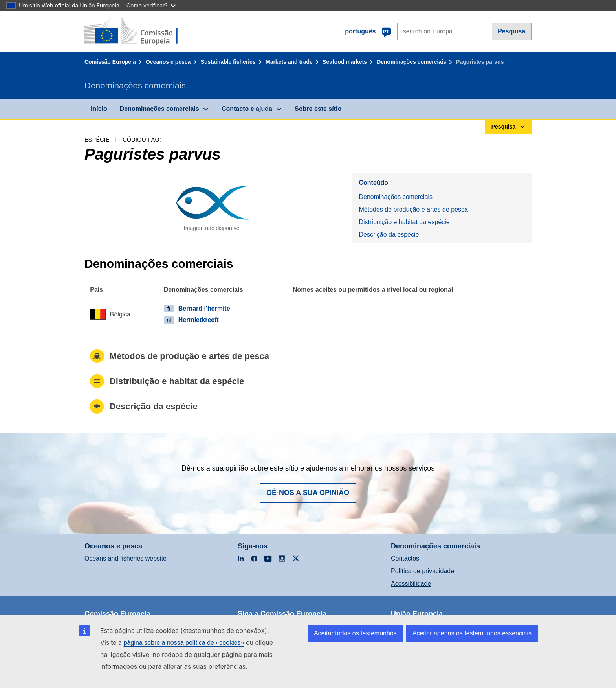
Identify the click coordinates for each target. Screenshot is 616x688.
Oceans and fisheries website (126, 558)
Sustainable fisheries (228, 62)
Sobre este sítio (318, 109)
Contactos (405, 558)
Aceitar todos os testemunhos (355, 633)
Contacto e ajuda (247, 109)
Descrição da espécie (389, 235)
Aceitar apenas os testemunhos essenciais (472, 633)
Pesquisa (511, 31)
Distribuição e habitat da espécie (404, 222)
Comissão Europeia (110, 62)
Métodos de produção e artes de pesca (413, 209)
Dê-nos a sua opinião (308, 493)
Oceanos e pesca (168, 62)
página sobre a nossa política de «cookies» (184, 643)
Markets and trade (289, 62)
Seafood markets (345, 62)
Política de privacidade (423, 571)
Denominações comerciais (412, 62)
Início (99, 109)
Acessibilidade (411, 584)
